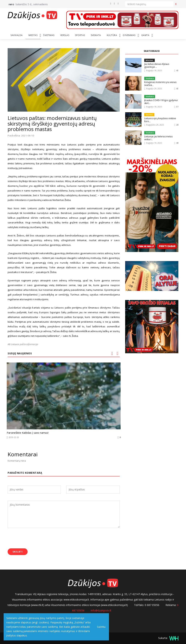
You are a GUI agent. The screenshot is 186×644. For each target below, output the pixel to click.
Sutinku (100, 627)
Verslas (65, 35)
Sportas (80, 35)
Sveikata (96, 35)
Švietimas (49, 35)
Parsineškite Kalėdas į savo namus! (26, 432)
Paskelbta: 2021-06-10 (21, 136)
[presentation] (35, 538)
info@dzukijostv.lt (101, 610)
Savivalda (17, 35)
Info (11, 4)
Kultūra (112, 35)
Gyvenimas (129, 35)
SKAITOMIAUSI (152, 51)
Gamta (145, 35)
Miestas (33, 35)
